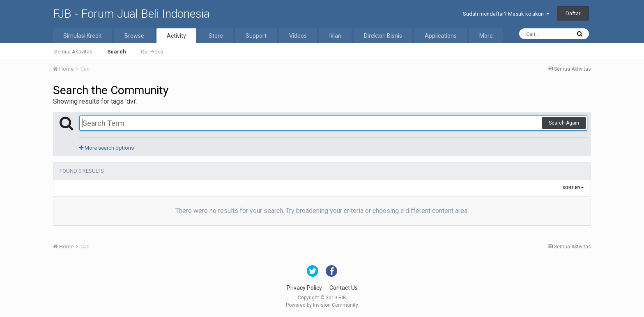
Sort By (573, 188)
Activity (176, 36)
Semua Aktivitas (73, 52)
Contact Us (344, 288)
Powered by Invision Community (322, 305)
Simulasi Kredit (83, 36)
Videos (298, 36)
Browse (134, 36)
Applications (441, 36)
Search (117, 52)
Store (216, 36)
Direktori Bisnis (383, 36)
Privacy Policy (304, 288)
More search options (107, 148)
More (486, 36)
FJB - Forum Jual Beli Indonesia (131, 14)
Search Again (564, 123)
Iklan (335, 36)
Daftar (573, 13)
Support (256, 36)
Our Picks (152, 52)
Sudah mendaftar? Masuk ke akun (506, 14)
